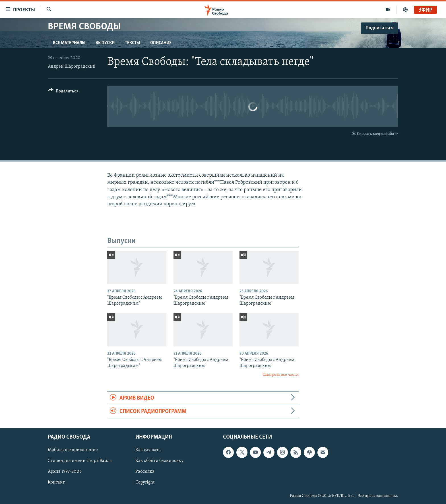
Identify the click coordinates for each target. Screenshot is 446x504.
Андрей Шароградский (72, 67)
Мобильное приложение (73, 450)
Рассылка (145, 472)
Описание (161, 43)
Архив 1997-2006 (65, 472)
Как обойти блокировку (159, 461)
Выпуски (105, 43)
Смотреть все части (281, 375)
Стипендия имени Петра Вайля (80, 461)
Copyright (145, 483)
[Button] (63, 92)
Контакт (56, 483)
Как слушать (148, 450)
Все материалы (69, 43)
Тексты (132, 43)
